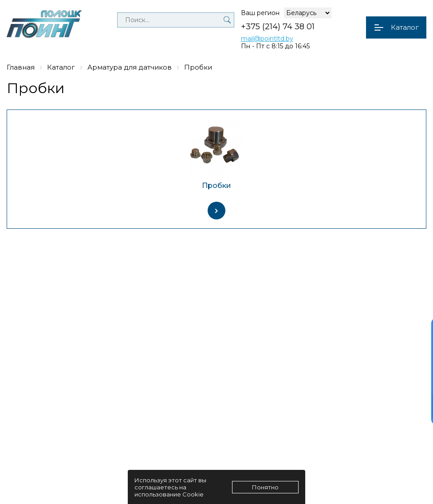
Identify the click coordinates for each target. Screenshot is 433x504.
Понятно (265, 487)
